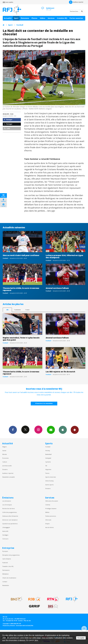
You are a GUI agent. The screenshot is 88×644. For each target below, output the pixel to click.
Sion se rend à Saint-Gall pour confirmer (21, 255)
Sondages (5, 535)
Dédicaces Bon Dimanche (10, 516)
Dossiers (5, 469)
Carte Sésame (7, 559)
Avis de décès (49, 527)
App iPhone (63, 430)
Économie (5, 458)
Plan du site (27, 621)
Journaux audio (7, 466)
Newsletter (6, 585)
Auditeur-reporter (76, 2)
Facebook (13, 430)
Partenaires (6, 570)
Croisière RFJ (62, 18)
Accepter (81, 638)
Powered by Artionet (9, 626)
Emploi (47, 524)
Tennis (47, 473)
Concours (5, 539)
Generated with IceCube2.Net (25, 626)
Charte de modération (9, 578)
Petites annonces (51, 516)
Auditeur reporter (8, 473)
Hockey (48, 451)
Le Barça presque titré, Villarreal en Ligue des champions (64, 256)
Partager (8, 120)
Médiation (5, 574)
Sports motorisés (51, 477)
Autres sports (49, 485)
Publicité (5, 563)
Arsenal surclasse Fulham (57, 288)
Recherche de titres (9, 508)
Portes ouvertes (76, 18)
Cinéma (48, 505)
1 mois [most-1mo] (27, 310)
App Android (75, 430)
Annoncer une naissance (10, 520)
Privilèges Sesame (51, 508)
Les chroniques (7, 505)
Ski (46, 466)
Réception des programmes (11, 555)
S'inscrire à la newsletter (44, 403)
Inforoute (48, 520)
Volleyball (48, 458)
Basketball (48, 454)
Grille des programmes (10, 512)
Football (20, 25)
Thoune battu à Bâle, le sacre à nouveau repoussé (21, 289)
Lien (7, 128)
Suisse (4, 451)
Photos (34, 18)
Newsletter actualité (9, 477)
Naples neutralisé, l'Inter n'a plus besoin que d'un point (21, 339)
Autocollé (5, 531)
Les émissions (7, 501)
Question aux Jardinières (10, 524)
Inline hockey (49, 481)
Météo (47, 512)
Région (5, 447)
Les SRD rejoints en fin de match (60, 372)
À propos (5, 551)
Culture (5, 462)
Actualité (8, 18)
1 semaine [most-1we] (17, 310)
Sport (16, 18)
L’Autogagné (6, 527)
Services (51, 18)
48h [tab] (7, 310)
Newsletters (51, 430)
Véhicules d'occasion (52, 501)
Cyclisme (48, 462)
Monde (5, 454)
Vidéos (43, 18)
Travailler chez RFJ (8, 566)
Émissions (25, 18)
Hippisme (48, 469)
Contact (5, 582)
